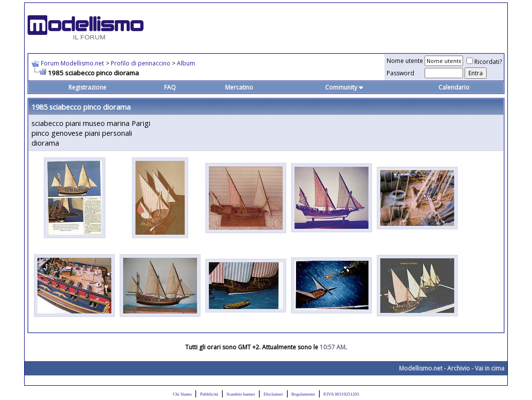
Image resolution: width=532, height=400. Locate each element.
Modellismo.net (421, 368)
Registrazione (87, 87)
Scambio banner (241, 394)
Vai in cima (490, 368)
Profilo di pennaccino (141, 63)
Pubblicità (209, 394)
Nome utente (405, 61)
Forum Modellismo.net (72, 63)
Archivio (459, 368)
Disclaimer (273, 394)
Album (186, 63)
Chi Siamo (182, 394)
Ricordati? (484, 62)
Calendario (454, 87)
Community (345, 87)
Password (400, 73)
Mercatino (239, 87)
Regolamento (303, 394)
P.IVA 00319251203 (341, 394)
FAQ (170, 87)
